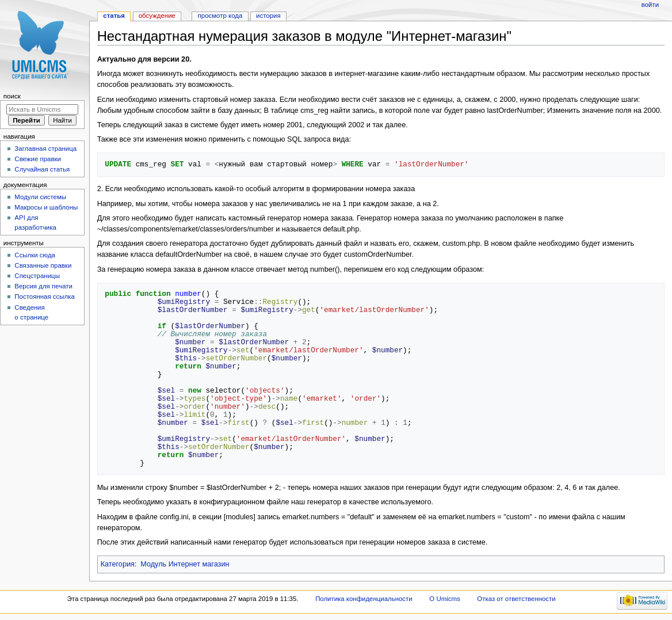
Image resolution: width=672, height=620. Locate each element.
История (268, 16)
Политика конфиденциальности (364, 599)
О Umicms (444, 599)
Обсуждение (157, 16)
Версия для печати (43, 286)
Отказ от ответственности (516, 599)
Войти (650, 5)
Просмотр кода (220, 16)
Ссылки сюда (35, 255)
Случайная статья (42, 169)
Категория (118, 564)
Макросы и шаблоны (46, 207)
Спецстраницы (37, 276)
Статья (114, 16)
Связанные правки (43, 265)
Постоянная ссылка (44, 296)
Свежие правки (38, 159)
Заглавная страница (45, 149)
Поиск (12, 96)
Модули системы (40, 197)
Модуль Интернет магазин (185, 564)
